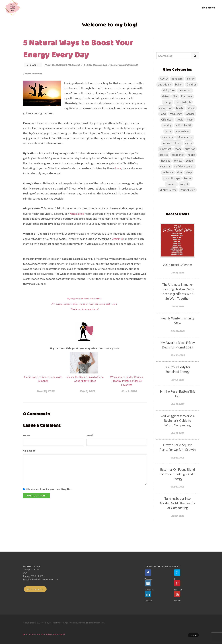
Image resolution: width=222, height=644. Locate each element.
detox (166, 96)
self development (184, 166)
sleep (189, 172)
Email (90, 435)
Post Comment (37, 496)
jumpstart (165, 149)
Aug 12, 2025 (178, 487)
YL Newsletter (168, 190)
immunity (168, 137)
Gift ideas (167, 120)
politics (164, 155)
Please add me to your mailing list (49, 489)
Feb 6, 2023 (87, 391)
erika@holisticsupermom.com (44, 579)
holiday (167, 125)
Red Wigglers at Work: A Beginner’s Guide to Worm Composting (178, 421)
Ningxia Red (77, 214)
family (180, 108)
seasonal (165, 166)
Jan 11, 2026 (178, 273)
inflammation (185, 137)
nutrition (190, 149)
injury (189, 143)
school (190, 161)
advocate (177, 79)
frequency (176, 114)
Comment (29, 451)
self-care (168, 172)
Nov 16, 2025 (178, 355)
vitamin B (117, 239)
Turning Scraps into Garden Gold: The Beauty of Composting (178, 503)
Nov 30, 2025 (178, 331)
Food (163, 114)
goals (180, 120)
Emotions (187, 96)
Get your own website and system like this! (44, 634)
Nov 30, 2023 (45, 391)
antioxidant (165, 84)
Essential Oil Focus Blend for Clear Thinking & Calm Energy (178, 474)
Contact (35, 589)
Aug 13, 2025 (178, 458)
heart (190, 120)
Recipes (166, 161)
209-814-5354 (38, 576)
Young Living (188, 190)
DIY (175, 96)
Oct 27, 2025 (178, 404)
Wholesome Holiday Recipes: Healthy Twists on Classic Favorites (127, 381)
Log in (193, 635)
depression (185, 90)
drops (118, 168)
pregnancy (178, 155)
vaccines (171, 184)
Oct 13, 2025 (178, 433)
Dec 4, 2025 (178, 306)
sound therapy (172, 178)
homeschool (182, 131)
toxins (188, 178)
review (178, 161)
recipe (191, 155)
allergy (191, 79)
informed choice (172, 143)
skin (179, 172)
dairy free (169, 90)
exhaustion (166, 108)
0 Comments (34, 74)
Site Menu (208, 8)
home (168, 131)
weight (184, 184)
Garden (190, 114)
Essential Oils (183, 102)
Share (32, 65)
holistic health (130, 65)
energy (117, 65)
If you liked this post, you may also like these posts (85, 348)
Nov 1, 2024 (129, 391)
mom (178, 149)
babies (179, 84)
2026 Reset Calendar (178, 265)
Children (192, 84)
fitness (191, 108)
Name (27, 435)
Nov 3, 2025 (178, 380)
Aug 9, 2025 (178, 516)
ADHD (164, 79)
